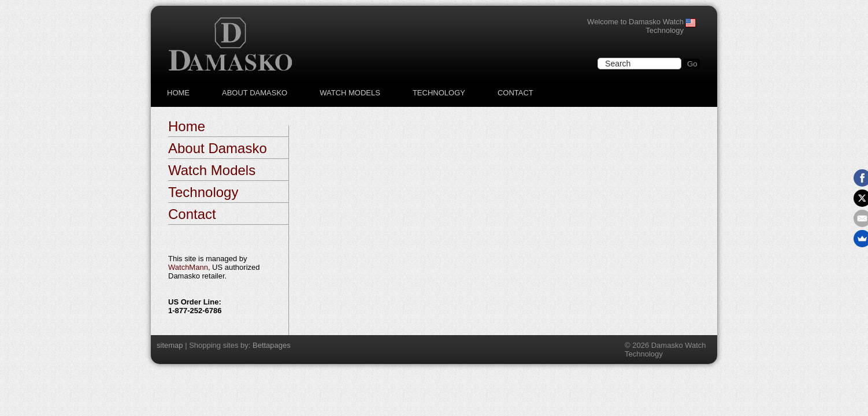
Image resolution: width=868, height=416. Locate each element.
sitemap (170, 345)
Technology (439, 93)
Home (178, 93)
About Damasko (255, 93)
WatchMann (188, 267)
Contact (515, 93)
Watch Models (350, 93)
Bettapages (272, 345)
